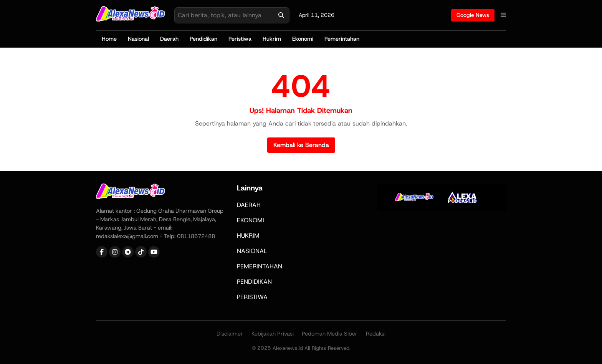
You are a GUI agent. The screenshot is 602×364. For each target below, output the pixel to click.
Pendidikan (203, 39)
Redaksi (376, 334)
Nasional (138, 39)
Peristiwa (240, 39)
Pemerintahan (342, 39)
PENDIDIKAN (254, 282)
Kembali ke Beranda (301, 145)
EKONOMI (251, 220)
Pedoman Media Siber (330, 334)
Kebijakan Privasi (273, 334)
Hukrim (272, 39)
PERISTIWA (252, 297)
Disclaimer (230, 334)
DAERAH (249, 205)
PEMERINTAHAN (260, 266)
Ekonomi (303, 39)
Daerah (169, 39)
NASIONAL (252, 251)
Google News (473, 15)
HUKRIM (248, 236)
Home (109, 39)
